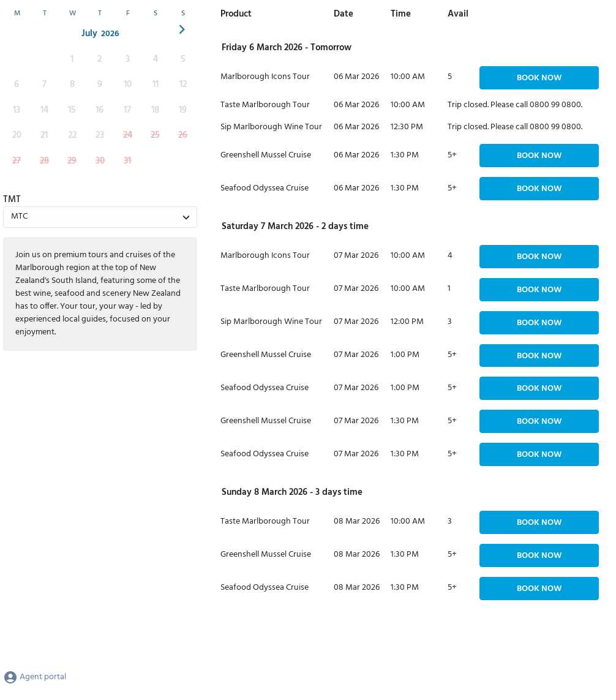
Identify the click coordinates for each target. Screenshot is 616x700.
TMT (12, 200)
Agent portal (35, 677)
